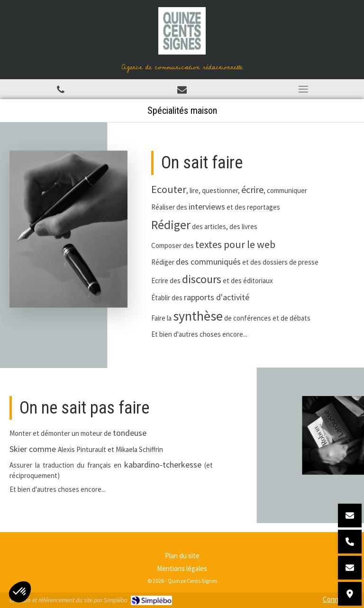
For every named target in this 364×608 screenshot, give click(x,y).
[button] (20, 592)
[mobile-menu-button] (303, 89)
